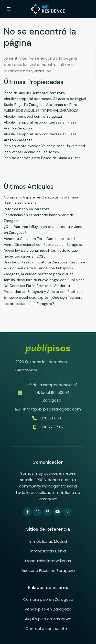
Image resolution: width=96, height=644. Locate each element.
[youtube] (57, 512)
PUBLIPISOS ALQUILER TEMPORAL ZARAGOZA (41, 110)
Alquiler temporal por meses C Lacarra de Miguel (45, 99)
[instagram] (67, 512)
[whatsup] (37, 512)
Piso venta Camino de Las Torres (31, 152)
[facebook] (27, 512)
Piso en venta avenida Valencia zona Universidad (44, 146)
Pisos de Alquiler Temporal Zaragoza (34, 93)
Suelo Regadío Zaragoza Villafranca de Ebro (41, 105)
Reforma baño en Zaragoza (27, 209)
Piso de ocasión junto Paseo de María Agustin (42, 158)
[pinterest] (47, 512)
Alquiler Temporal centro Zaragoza (33, 116)
